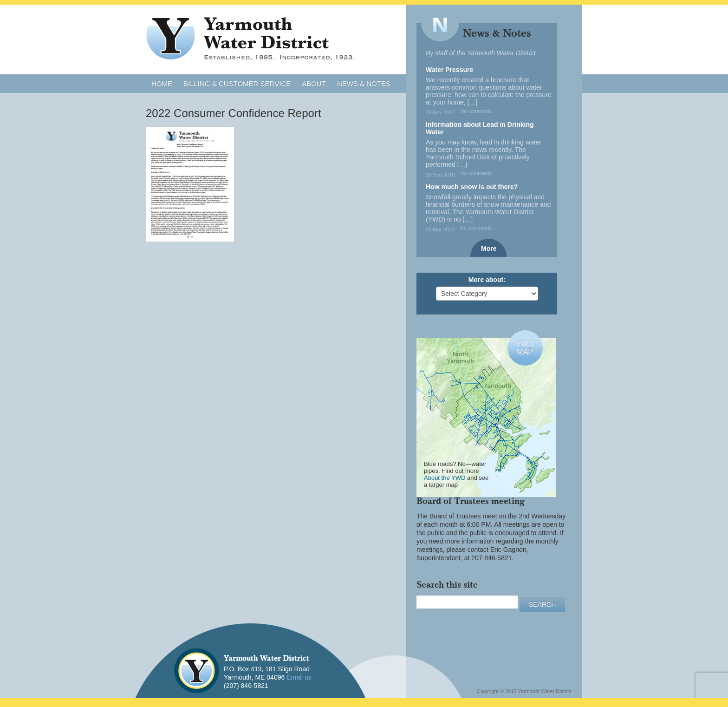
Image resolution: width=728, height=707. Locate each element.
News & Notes (364, 83)
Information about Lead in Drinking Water (480, 128)
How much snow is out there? (472, 187)
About (314, 83)
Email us (299, 677)
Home (162, 83)
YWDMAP (525, 348)
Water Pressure (449, 70)
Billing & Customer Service (237, 83)
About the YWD (445, 478)
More (489, 249)
